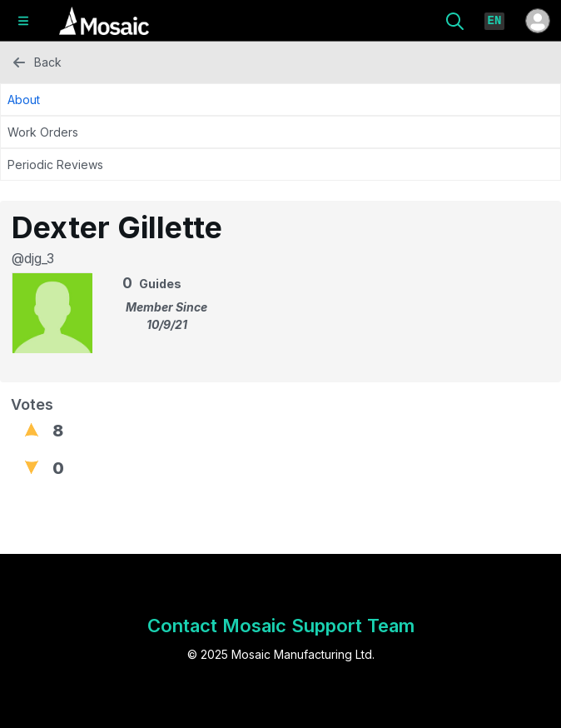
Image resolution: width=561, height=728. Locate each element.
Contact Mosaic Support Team (281, 626)
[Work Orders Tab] (280, 132)
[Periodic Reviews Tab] (280, 165)
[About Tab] (280, 100)
